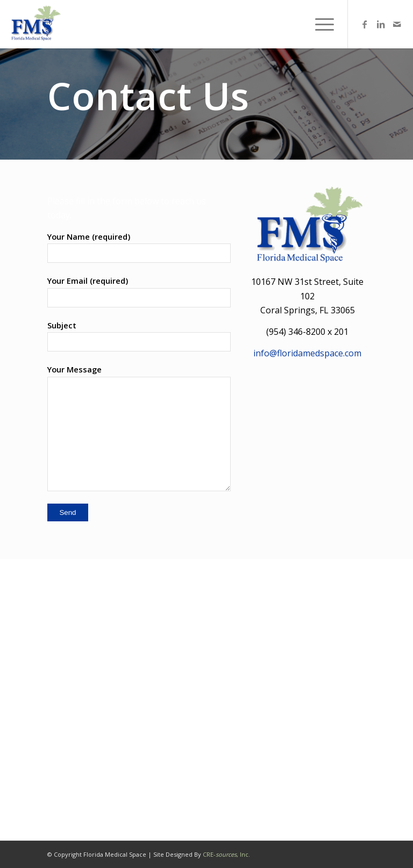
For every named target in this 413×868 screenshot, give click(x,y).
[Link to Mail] (397, 24)
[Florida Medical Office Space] (35, 24)
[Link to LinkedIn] (381, 24)
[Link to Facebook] (365, 24)
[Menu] (319, 24)
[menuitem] (319, 24)
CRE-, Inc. (226, 854)
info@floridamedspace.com (307, 353)
